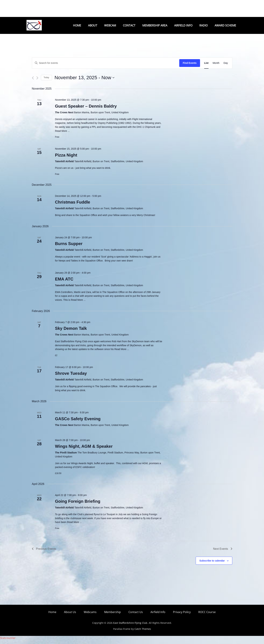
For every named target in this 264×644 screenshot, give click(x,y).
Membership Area (155, 25)
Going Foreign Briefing (78, 505)
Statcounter (8, 642)
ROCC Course (207, 616)
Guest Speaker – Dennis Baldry (86, 110)
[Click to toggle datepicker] (85, 82)
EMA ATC (64, 283)
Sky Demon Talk (71, 332)
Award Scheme (225, 25)
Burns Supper (69, 248)
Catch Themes (143, 633)
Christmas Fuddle (73, 206)
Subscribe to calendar (212, 565)
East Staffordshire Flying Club (130, 627)
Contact (129, 25)
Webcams (90, 616)
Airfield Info (183, 25)
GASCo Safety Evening (78, 423)
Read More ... (62, 135)
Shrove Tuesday (71, 377)
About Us (70, 616)
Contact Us (136, 616)
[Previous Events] (33, 82)
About (93, 25)
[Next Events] (37, 82)
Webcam (110, 25)
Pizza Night (66, 159)
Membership (112, 616)
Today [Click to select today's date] (46, 81)
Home (77, 25)
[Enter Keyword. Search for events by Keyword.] (106, 67)
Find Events (190, 67)
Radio (204, 25)
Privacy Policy (182, 616)
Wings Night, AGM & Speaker (84, 450)
